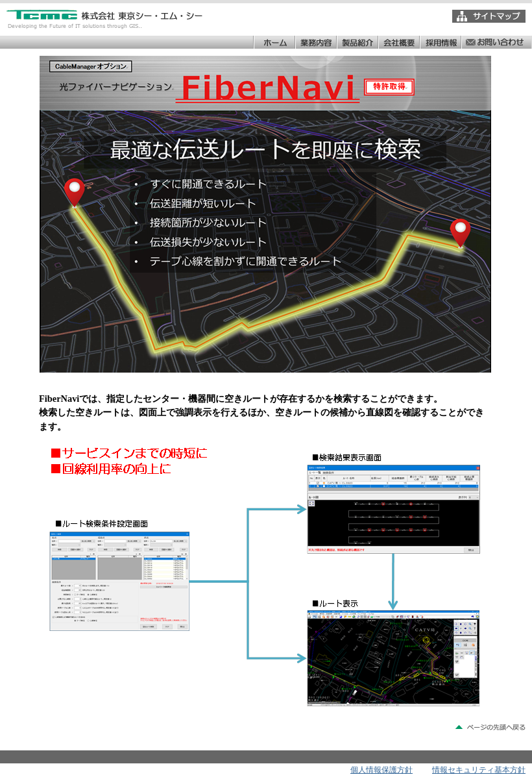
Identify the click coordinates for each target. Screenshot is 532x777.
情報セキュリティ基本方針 (479, 770)
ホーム (274, 42)
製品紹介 (357, 42)
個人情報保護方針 (381, 770)
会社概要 (398, 42)
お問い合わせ (496, 42)
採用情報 (440, 42)
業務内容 (315, 42)
